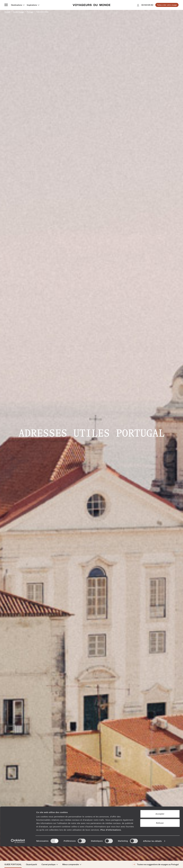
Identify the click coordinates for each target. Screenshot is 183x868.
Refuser (160, 844)
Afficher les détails (152, 863)
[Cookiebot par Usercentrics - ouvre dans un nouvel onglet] (18, 863)
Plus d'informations (111, 851)
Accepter (160, 835)
